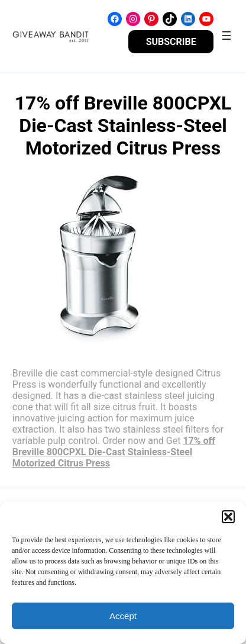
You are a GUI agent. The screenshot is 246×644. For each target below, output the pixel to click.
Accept (123, 616)
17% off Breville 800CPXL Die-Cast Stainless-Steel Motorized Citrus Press (114, 452)
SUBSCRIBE (171, 42)
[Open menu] (226, 36)
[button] (228, 517)
